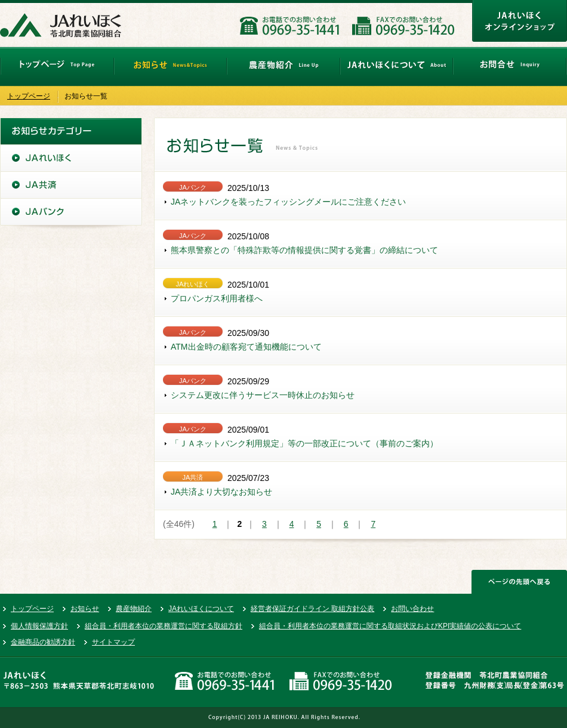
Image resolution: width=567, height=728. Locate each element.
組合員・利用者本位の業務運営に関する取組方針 (164, 626)
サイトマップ (113, 642)
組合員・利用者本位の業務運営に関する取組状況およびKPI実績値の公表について (390, 626)
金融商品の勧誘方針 (43, 642)
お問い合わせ (412, 609)
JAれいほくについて (201, 609)
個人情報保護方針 (39, 626)
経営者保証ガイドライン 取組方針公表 (312, 609)
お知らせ (85, 609)
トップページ (29, 96)
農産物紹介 (134, 609)
